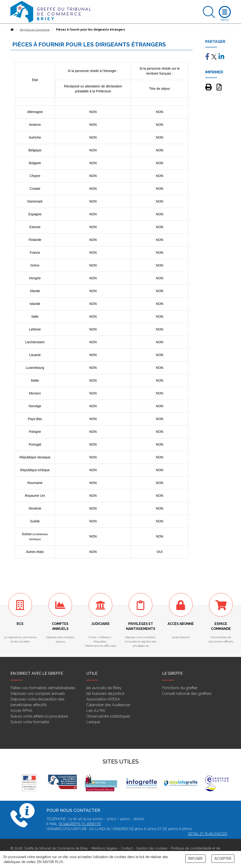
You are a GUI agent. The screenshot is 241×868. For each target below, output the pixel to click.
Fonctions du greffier (180, 688)
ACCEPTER (223, 859)
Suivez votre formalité (30, 722)
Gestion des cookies (152, 848)
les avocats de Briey (104, 688)
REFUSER (196, 859)
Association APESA (103, 699)
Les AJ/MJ (96, 711)
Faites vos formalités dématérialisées (43, 688)
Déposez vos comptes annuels (38, 694)
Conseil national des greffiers (187, 694)
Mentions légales (105, 848)
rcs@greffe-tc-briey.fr (80, 824)
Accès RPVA (21, 711)
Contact (127, 848)
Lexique (93, 722)
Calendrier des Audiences (108, 705)
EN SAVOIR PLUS (50, 862)
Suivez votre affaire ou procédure (39, 716)
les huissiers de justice (105, 694)
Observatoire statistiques (108, 716)
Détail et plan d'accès (208, 834)
